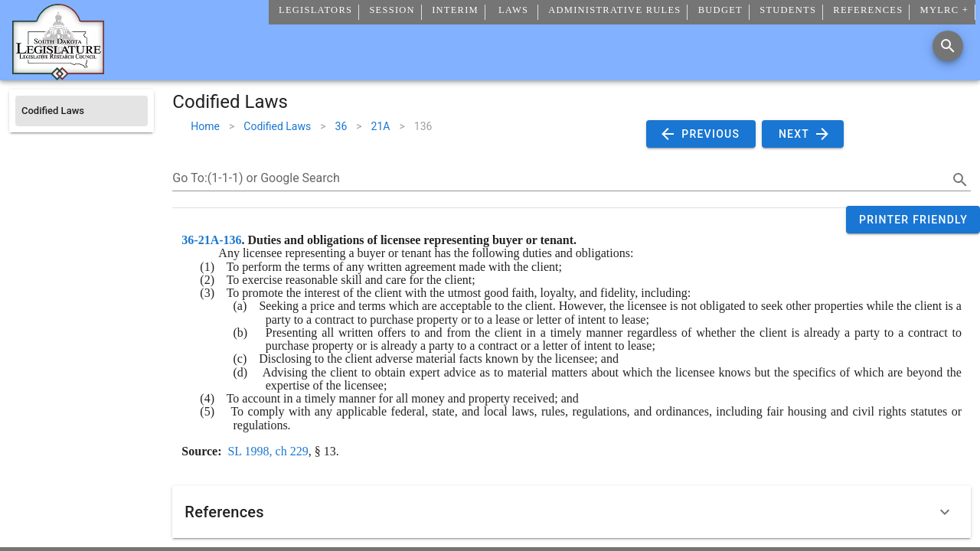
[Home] (58, 74)
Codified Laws (277, 126)
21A (381, 126)
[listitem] (82, 111)
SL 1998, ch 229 (268, 451)
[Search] (948, 46)
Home (205, 126)
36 (341, 126)
